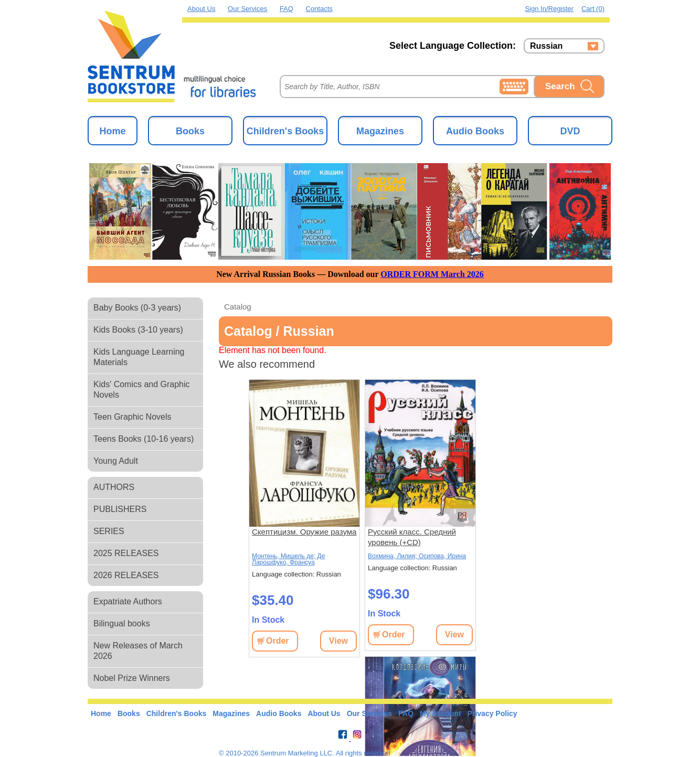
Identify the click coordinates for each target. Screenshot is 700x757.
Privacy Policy (492, 713)
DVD (570, 131)
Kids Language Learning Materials (139, 357)
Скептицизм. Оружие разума (304, 532)
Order (278, 641)
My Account (441, 713)
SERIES (109, 531)
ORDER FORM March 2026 (432, 274)
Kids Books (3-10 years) (138, 330)
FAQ (287, 9)
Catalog (238, 307)
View (338, 641)
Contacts (319, 9)
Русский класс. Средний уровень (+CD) (412, 537)
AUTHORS (114, 487)
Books (190, 131)
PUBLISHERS (120, 509)
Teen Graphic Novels (132, 417)
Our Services (247, 9)
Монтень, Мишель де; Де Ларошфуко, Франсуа (288, 559)
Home (112, 131)
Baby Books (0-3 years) (137, 308)
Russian (546, 46)
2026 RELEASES (126, 575)
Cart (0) (593, 9)
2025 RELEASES (126, 553)
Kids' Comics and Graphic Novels (142, 390)
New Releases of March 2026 (138, 651)
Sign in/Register (549, 9)
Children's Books (285, 131)
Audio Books (475, 131)
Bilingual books (122, 623)
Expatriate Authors (128, 601)
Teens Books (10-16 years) (144, 439)
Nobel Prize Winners (132, 678)
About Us (201, 9)
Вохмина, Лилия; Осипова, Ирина (417, 556)
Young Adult (116, 461)
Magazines (380, 131)
